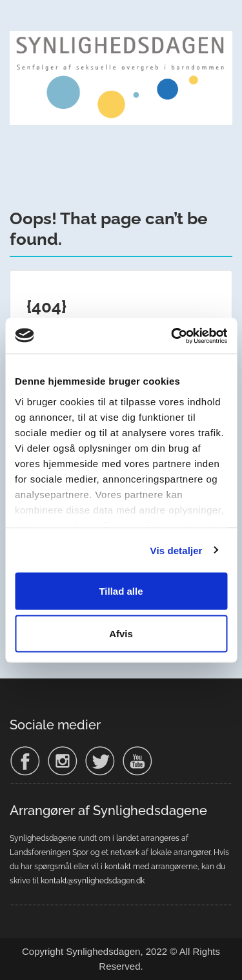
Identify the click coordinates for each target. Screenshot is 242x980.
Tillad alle (121, 591)
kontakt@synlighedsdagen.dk (93, 881)
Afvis (121, 633)
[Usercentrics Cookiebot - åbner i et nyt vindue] (172, 336)
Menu (23, 22)
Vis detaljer (176, 550)
